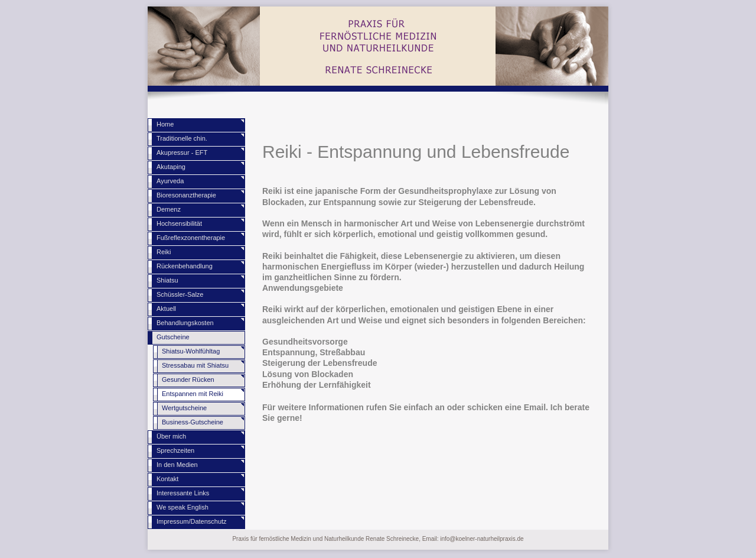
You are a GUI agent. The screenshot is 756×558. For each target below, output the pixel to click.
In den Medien (177, 465)
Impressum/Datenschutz (192, 521)
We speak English (183, 507)
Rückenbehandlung (185, 266)
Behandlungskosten (185, 323)
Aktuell (166, 309)
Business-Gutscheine (193, 422)
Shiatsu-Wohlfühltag (191, 351)
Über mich (171, 436)
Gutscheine (173, 337)
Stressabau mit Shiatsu (195, 365)
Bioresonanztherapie (186, 195)
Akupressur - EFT (182, 153)
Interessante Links (183, 493)
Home (165, 124)
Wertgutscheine (184, 408)
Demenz (169, 209)
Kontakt (167, 479)
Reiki (164, 252)
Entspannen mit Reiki (193, 394)
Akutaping (171, 167)
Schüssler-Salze (180, 294)
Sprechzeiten (175, 450)
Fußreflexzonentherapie (191, 238)
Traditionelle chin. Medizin (182, 141)
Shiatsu (167, 280)
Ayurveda (170, 181)
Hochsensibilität (179, 223)
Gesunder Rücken (188, 379)
